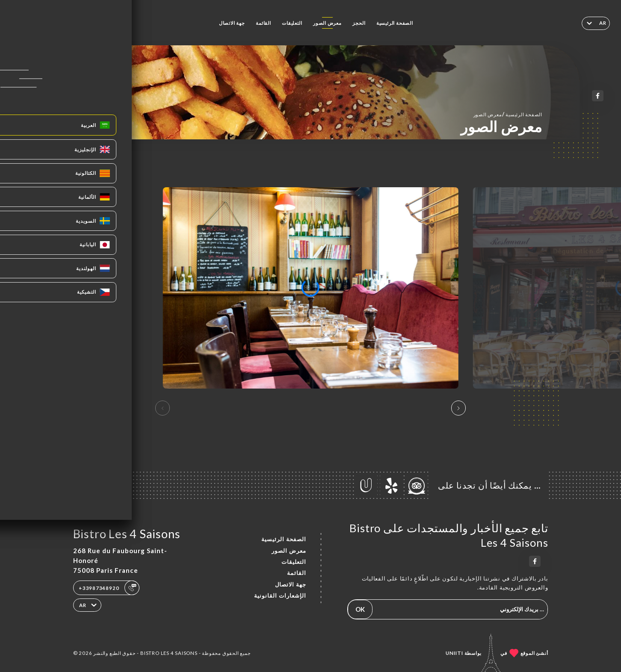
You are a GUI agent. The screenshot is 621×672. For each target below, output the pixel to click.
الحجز (359, 23)
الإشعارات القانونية (280, 595)
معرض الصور (327, 23)
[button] (458, 408)
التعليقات (292, 23)
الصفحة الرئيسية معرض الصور (508, 114)
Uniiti (454, 653)
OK (360, 609)
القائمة (263, 23)
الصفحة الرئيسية (395, 23)
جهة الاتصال (232, 23)
